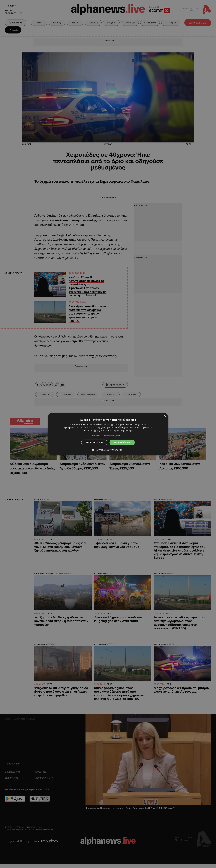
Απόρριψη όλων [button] (94, 442)
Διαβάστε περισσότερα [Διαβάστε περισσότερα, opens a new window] (123, 430)
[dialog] (108, 434)
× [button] (165, 416)
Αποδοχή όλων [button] (122, 442)
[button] (108, 436)
